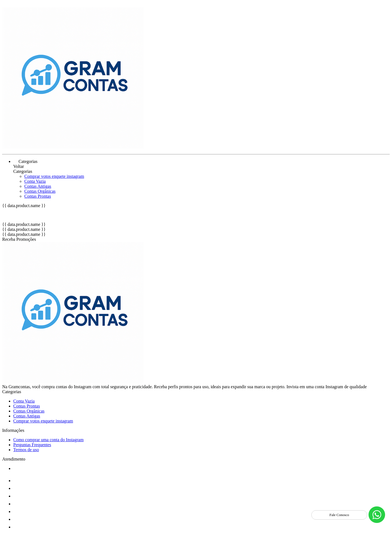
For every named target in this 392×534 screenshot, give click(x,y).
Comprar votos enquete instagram (54, 176)
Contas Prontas (38, 196)
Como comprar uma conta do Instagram (48, 440)
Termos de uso (26, 450)
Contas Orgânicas (40, 191)
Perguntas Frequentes (32, 445)
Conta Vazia (35, 181)
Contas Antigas (38, 186)
